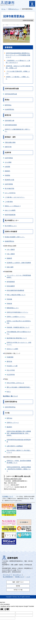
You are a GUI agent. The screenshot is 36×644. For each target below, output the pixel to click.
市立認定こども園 (12, 366)
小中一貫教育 (11, 250)
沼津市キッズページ (13, 423)
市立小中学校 (11, 370)
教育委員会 (8, 105)
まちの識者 (8, 162)
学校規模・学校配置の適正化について (18, 327)
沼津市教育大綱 (9, 121)
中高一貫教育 (11, 254)
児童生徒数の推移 (10, 142)
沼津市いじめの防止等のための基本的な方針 (19, 322)
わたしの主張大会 (10, 193)
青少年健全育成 (9, 188)
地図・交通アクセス (18, 582)
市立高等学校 (11, 375)
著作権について (20, 577)
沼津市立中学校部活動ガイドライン (17, 312)
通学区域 (9, 361)
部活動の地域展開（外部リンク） (15, 237)
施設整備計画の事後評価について (17, 338)
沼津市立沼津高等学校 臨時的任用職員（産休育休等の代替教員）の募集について (19, 469)
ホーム (3, 9)
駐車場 (18, 586)
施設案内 (9, 427)
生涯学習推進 (9, 158)
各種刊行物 (8, 147)
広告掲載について (8, 496)
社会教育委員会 (9, 109)
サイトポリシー (17, 575)
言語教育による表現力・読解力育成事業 (19, 263)
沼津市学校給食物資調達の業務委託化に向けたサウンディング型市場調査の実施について (18, 55)
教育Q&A (9, 418)
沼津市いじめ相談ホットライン (16, 317)
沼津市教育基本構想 (11, 125)
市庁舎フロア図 (18, 590)
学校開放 (7, 175)
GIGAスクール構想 (12, 349)
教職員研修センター (13, 308)
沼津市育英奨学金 (10, 407)
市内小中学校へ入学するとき (15, 383)
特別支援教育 (11, 286)
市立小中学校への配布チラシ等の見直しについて (19, 451)
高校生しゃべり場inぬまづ (13, 206)
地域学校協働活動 (10, 215)
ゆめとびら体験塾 (10, 210)
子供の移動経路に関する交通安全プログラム (19, 333)
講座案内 (7, 171)
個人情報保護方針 (8, 577)
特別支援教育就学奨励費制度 (15, 290)
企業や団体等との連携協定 (15, 446)
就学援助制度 (11, 282)
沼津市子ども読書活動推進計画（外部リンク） (17, 130)
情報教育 (9, 258)
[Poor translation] (7, 609)
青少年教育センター (11, 226)
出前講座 (7, 167)
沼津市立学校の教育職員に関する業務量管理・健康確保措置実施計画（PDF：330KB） (19, 433)
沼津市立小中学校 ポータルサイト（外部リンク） (19, 343)
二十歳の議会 (9, 202)
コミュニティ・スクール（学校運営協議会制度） (19, 276)
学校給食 (9, 304)
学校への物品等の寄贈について (16, 295)
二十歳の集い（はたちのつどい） (15, 197)
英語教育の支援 (9, 180)
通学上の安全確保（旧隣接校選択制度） (19, 387)
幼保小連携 (10, 267)
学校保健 (9, 299)
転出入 (9, 392)
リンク (28, 577)
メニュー (32, 4)
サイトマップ (7, 575)
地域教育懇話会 (9, 241)
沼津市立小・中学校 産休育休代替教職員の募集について (19, 462)
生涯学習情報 (9, 184)
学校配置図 (10, 357)
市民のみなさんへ (14, 9)
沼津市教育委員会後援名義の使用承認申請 (19, 441)
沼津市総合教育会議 (11, 94)
